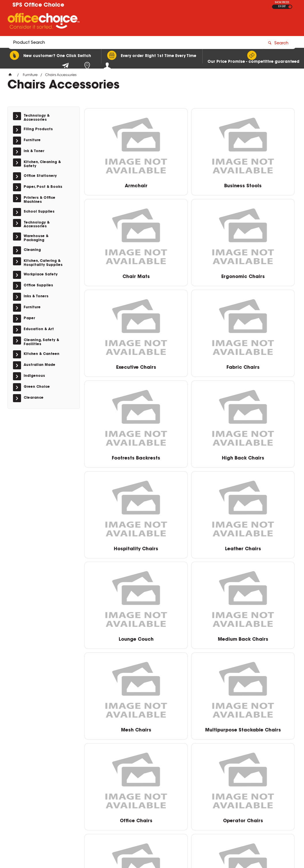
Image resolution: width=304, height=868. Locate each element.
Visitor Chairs (189, 728)
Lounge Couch (189, 456)
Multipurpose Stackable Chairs (190, 549)
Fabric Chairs (261, 275)
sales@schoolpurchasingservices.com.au (254, 791)
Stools (261, 638)
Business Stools (190, 184)
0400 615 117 (228, 785)
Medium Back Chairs (261, 456)
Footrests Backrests (118, 366)
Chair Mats (261, 184)
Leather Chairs (118, 456)
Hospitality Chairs (261, 366)
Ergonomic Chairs (118, 275)
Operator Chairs (118, 638)
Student (118, 728)
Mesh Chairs (118, 547)
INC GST (290, 7)
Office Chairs (261, 547)
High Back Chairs (189, 366)
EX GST (282, 7)
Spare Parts (190, 638)
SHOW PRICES (282, 3)
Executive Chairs (189, 275)
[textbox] (118, 22)
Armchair (118, 184)
